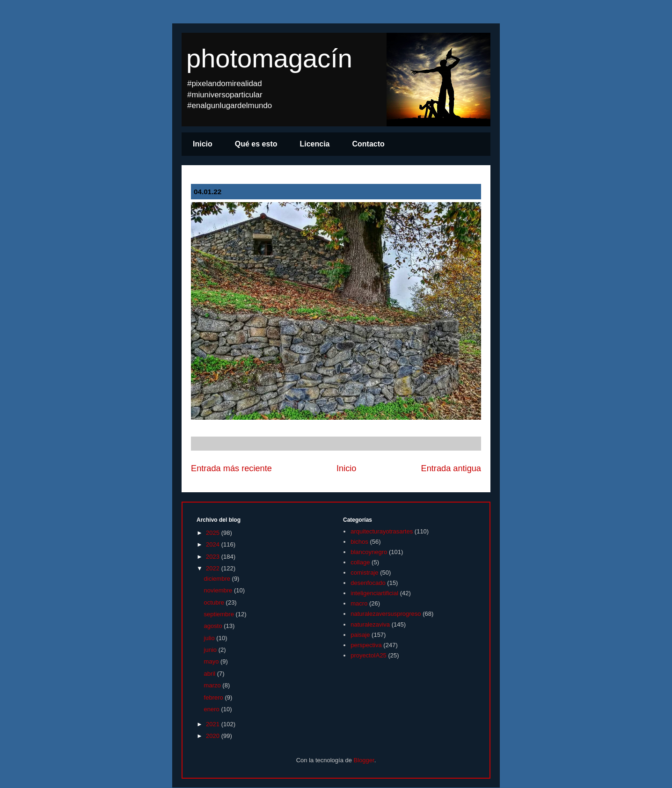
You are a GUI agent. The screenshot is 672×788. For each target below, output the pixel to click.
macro (359, 603)
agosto (214, 626)
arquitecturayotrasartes (382, 531)
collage (360, 562)
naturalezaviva (370, 624)
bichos (359, 542)
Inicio (203, 144)
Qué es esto (256, 144)
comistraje (364, 573)
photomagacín (269, 58)
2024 (214, 544)
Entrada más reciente (231, 468)
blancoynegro (369, 552)
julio (210, 638)
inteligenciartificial (374, 593)
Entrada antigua (451, 468)
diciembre (218, 579)
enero (213, 709)
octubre (215, 602)
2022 (214, 568)
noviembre (219, 590)
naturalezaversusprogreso (386, 614)
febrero (215, 697)
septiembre (220, 614)
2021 (214, 724)
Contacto (369, 144)
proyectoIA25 (369, 655)
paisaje (360, 635)
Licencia (314, 144)
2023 (214, 557)
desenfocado (368, 583)
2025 (214, 533)
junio (211, 650)
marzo (213, 685)
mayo (212, 661)
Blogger (364, 760)
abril (211, 674)
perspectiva (366, 645)
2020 (214, 736)
